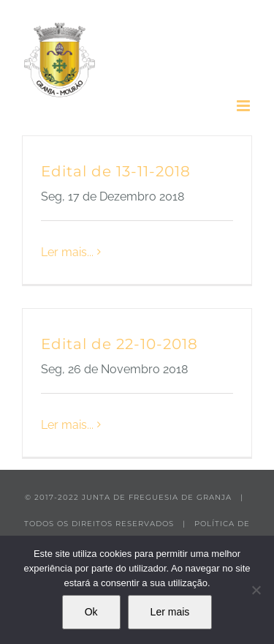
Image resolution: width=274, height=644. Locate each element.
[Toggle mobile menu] (244, 106)
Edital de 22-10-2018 (119, 344)
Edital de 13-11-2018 (116, 171)
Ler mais (170, 612)
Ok (91, 612)
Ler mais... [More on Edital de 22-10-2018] (67, 425)
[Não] (256, 590)
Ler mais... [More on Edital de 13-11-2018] (67, 252)
